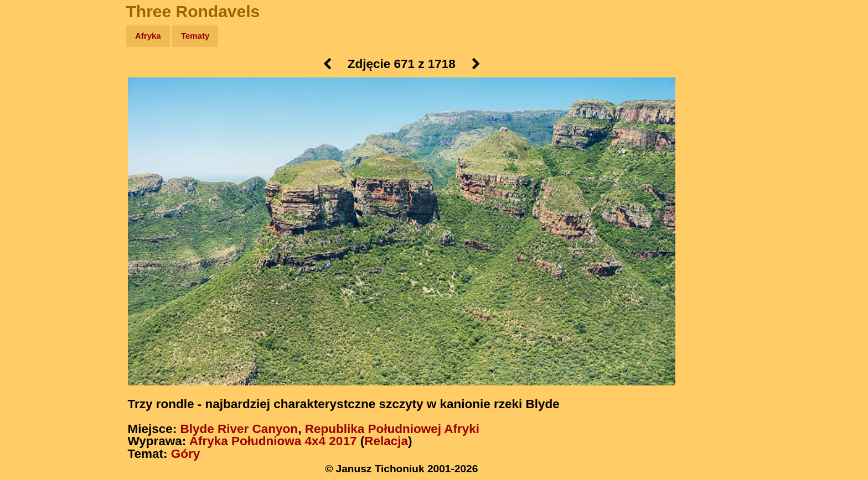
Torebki (33, 228)
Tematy (195, 36)
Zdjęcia (33, 100)
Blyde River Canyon (239, 429)
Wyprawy (37, 79)
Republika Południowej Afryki (392, 429)
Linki (28, 207)
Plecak (32, 186)
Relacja (386, 441)
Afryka (148, 36)
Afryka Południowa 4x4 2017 (273, 441)
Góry (186, 454)
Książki (33, 143)
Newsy (32, 121)
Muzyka (33, 164)
